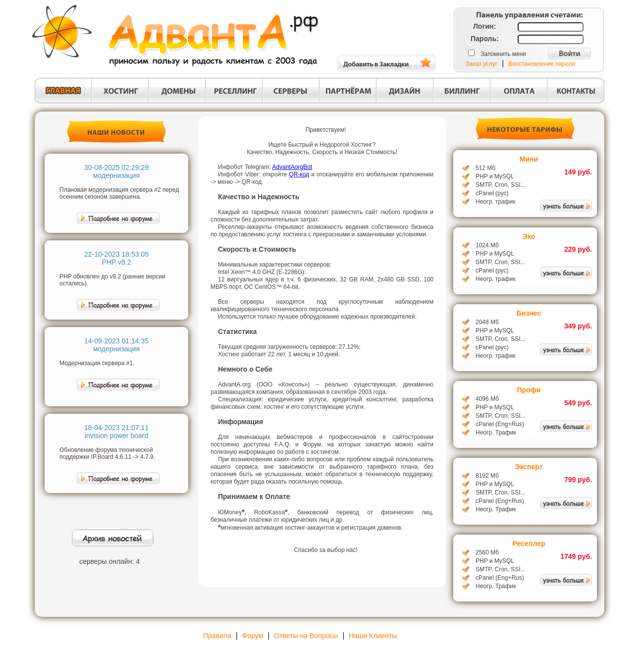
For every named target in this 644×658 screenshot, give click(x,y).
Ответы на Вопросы (306, 636)
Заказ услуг (482, 64)
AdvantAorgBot (292, 167)
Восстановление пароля (542, 64)
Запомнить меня (503, 54)
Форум (253, 636)
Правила (217, 636)
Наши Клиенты (373, 636)
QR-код (299, 174)
